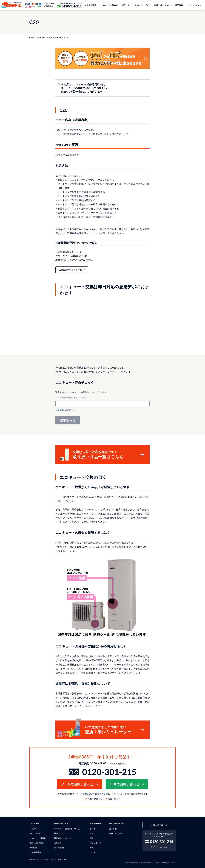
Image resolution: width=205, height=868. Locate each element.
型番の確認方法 (95, 799)
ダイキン (94, 829)
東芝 (92, 848)
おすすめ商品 (90, 5)
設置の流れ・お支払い (63, 838)
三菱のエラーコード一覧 (70, 270)
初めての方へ (35, 833)
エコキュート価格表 (109, 5)
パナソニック (95, 843)
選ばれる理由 (60, 848)
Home (32, 37)
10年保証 (33, 848)
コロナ (93, 852)
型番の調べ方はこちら (66, 410)
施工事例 (179, 5)
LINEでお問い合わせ (125, 784)
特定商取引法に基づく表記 (39, 860)
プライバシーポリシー (58, 860)
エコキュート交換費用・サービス (68, 829)
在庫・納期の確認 (37, 843)
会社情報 (58, 843)
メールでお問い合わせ (77, 784)
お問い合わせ (158, 825)
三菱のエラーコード (56, 37)
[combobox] (102, 404)
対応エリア (126, 5)
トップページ (35, 829)
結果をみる (68, 420)
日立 (92, 838)
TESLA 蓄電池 (35, 852)
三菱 (92, 833)
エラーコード (41, 37)
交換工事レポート (117, 833)
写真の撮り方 (114, 799)
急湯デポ (12, 5)
